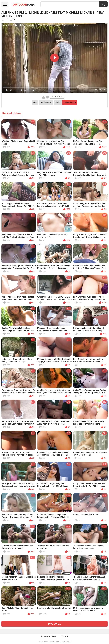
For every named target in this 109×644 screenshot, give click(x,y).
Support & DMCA (48, 637)
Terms (65, 637)
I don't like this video (47, 97)
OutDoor (24, 4)
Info (35, 102)
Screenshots (46, 102)
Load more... (55, 624)
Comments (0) (70, 102)
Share (58, 102)
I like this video (44, 97)
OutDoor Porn (52, 642)
